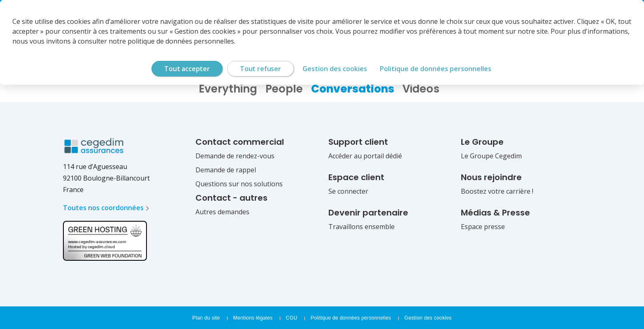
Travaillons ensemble (362, 227)
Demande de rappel (226, 170)
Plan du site (207, 318)
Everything (228, 89)
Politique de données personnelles (351, 318)
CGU (292, 318)
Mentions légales (253, 318)
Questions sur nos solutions (239, 184)
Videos (421, 89)
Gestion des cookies (428, 318)
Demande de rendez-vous (235, 156)
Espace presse (483, 227)
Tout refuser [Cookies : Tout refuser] (260, 69)
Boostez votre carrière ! (497, 191)
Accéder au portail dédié (365, 156)
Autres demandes (222, 212)
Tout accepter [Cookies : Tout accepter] (187, 69)
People (284, 89)
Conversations (353, 89)
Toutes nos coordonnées (103, 208)
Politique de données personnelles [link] (436, 69)
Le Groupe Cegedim (491, 156)
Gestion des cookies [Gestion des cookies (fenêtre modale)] (335, 69)
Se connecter (348, 191)
